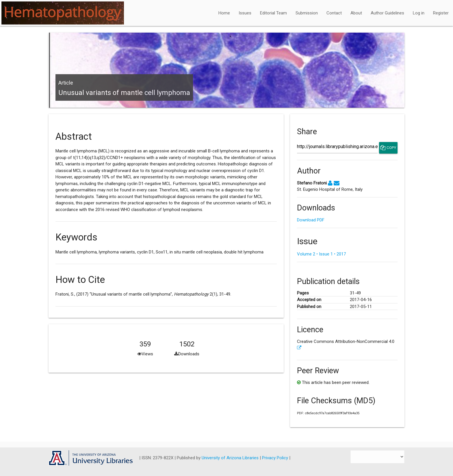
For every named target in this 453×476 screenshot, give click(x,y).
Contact (334, 13)
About (356, 13)
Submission (307, 13)
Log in (419, 13)
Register (441, 13)
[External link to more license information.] (299, 348)
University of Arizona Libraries (231, 458)
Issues (245, 13)
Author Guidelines (387, 13)
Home (224, 13)
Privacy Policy (276, 458)
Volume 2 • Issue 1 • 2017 (321, 254)
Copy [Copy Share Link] (388, 148)
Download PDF (311, 220)
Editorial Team (273, 13)
